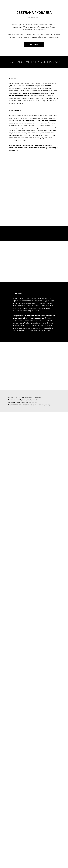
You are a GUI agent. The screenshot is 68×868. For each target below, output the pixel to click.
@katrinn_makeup (44, 550)
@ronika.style (34, 545)
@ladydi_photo (34, 548)
